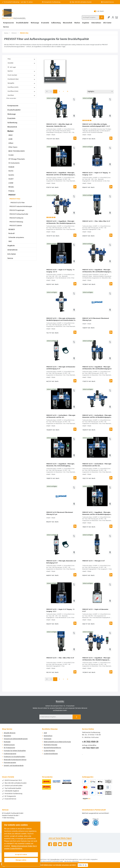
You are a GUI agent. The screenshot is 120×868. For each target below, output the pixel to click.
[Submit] (77, 717)
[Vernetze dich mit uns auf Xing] (70, 844)
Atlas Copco (13, 147)
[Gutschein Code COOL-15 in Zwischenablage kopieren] (86, 865)
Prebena (11, 191)
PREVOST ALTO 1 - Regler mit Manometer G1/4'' (95, 610)
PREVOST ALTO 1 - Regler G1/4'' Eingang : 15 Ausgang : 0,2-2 (60, 610)
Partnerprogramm (10, 763)
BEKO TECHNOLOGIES (17, 151)
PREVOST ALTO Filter (18, 203)
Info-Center (12, 254)
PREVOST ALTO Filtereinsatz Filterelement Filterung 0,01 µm (60, 513)
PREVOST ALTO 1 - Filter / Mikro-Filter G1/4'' (96, 221)
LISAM (11, 183)
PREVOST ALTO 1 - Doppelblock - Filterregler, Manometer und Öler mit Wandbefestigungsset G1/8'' (97, 513)
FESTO (11, 171)
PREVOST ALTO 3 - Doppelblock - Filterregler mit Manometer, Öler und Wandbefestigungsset (97, 368)
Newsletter (7, 736)
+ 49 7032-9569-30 (90, 742)
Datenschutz (48, 736)
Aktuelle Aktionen (10, 733)
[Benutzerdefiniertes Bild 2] (96, 822)
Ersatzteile (11, 118)
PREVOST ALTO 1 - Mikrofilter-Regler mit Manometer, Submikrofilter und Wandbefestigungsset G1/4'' (59, 125)
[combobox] (91, 17)
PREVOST (12, 195)
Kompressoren (13, 106)
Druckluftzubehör (14, 110)
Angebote (11, 246)
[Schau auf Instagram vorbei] (55, 844)
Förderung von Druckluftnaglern (15, 757)
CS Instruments (14, 163)
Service (10, 258)
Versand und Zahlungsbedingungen (16, 739)
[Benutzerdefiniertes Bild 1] (86, 822)
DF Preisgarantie (9, 748)
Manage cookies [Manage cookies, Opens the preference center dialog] (21, 860)
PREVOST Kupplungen (17, 210)
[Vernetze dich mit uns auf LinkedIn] (65, 844)
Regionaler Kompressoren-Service (15, 760)
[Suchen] (102, 17)
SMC (10, 241)
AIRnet (11, 143)
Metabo (11, 187)
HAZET (11, 179)
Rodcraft (12, 233)
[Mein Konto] (113, 17)
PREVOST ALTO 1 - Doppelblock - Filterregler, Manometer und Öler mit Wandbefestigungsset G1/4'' (61, 174)
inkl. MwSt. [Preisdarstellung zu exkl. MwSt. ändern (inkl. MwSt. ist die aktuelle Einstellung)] (99, 11)
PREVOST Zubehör (16, 226)
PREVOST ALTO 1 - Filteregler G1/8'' (94, 561)
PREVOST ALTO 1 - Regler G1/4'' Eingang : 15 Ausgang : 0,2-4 (96, 174)
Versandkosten (55, 859)
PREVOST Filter (15, 199)
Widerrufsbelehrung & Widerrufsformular (57, 742)
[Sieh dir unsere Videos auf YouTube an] (60, 844)
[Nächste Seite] (63, 92)
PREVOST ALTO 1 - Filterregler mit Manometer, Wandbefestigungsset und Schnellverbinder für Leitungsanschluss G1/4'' (61, 319)
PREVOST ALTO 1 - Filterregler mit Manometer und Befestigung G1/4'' (61, 368)
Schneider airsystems (16, 237)
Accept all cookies (21, 855)
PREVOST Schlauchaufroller (19, 214)
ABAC (11, 135)
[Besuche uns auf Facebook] (50, 844)
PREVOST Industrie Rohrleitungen (21, 206)
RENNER (12, 229)
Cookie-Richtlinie (49, 751)
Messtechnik (12, 127)
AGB (45, 733)
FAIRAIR (11, 167)
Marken (10, 131)
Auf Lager (13, 67)
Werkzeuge (12, 114)
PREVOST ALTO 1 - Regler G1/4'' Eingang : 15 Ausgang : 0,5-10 (60, 271)
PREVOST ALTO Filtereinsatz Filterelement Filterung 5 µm (96, 319)
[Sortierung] (100, 92)
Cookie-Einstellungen (51, 754)
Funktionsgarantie (10, 754)
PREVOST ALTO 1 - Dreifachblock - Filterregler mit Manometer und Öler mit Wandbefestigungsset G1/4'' (97, 465)
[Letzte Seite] (68, 92)
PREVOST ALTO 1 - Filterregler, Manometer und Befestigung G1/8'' (61, 562)
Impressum (48, 739)
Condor (11, 155)
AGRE (10, 139)
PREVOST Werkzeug (16, 222)
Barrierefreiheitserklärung (52, 748)
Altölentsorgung (9, 745)
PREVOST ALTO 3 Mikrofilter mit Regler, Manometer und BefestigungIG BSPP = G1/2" (96, 125)
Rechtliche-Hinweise (51, 745)
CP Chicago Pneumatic (17, 159)
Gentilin (11, 175)
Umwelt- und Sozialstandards (14, 766)
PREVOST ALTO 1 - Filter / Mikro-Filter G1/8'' (60, 658)
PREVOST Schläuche (16, 218)
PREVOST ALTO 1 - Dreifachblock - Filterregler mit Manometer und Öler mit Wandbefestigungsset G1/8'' (61, 416)
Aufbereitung (12, 123)
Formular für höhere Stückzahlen (15, 751)
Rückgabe (7, 742)
